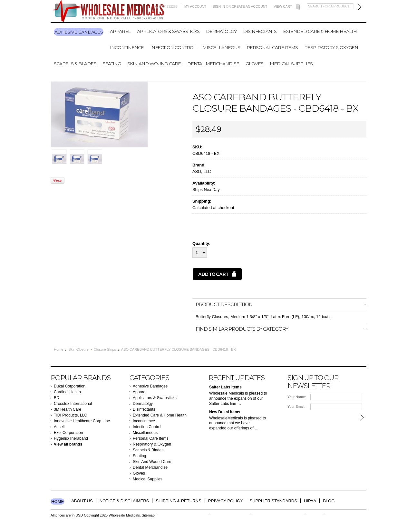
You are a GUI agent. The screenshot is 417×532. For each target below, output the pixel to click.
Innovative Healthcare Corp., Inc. (82, 421)
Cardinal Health (67, 392)
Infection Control (173, 47)
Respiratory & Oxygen (331, 47)
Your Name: (297, 397)
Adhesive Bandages (79, 32)
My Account (195, 7)
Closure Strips (105, 349)
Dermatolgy (221, 31)
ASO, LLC (202, 171)
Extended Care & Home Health (320, 31)
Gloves (254, 64)
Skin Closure (78, 349)
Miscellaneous (221, 47)
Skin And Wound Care (154, 64)
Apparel (120, 31)
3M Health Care (68, 409)
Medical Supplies (291, 64)
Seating (112, 64)
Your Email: (296, 407)
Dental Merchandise (213, 64)
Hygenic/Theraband (71, 438)
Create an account (249, 7)
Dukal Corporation (70, 386)
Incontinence (127, 47)
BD (57, 398)
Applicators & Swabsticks (168, 31)
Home (58, 349)
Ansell (59, 427)
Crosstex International (73, 404)
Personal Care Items (272, 47)
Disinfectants (260, 31)
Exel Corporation (68, 433)
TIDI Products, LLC (70, 415)
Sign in (219, 7)
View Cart (283, 7)
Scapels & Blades (75, 64)
